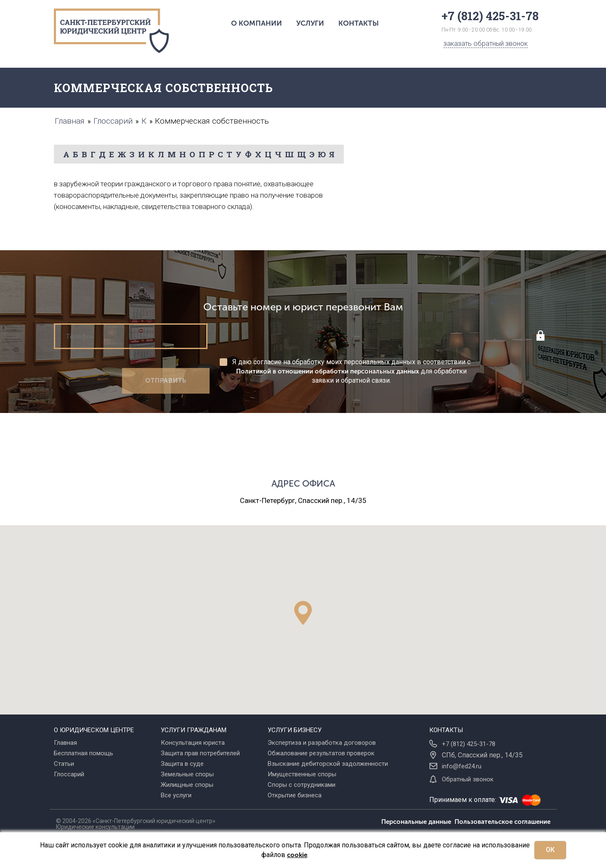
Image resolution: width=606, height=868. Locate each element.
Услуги (310, 23)
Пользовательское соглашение (502, 822)
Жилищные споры (187, 785)
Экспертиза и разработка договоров (322, 743)
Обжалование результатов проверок (321, 753)
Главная (65, 743)
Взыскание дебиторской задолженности (328, 764)
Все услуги (176, 795)
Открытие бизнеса (295, 795)
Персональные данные (418, 822)
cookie (297, 855)
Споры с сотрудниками (302, 785)
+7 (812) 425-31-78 (469, 744)
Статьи (64, 764)
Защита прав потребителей (200, 753)
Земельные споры (187, 774)
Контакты (359, 23)
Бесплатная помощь (84, 753)
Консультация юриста (193, 743)
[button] (303, 613)
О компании (256, 23)
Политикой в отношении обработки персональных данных (328, 371)
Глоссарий (69, 774)
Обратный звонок (468, 779)
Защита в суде (182, 764)
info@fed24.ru (462, 766)
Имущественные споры (302, 774)
